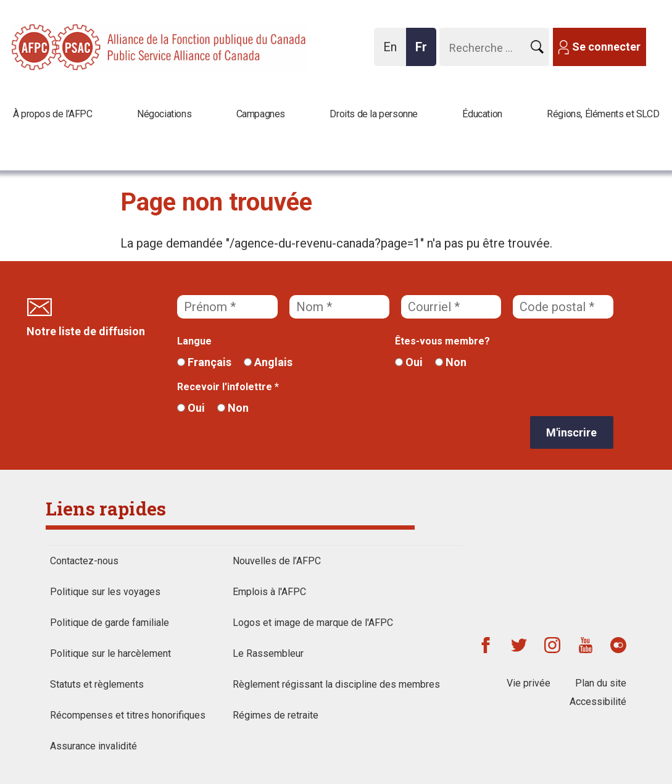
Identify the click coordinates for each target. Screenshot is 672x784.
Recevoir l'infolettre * (228, 387)
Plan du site (601, 683)
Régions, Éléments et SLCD (603, 114)
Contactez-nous (84, 561)
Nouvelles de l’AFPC (277, 561)
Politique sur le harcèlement (110, 653)
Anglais (268, 362)
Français (204, 362)
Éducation (482, 114)
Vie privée (529, 683)
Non (451, 362)
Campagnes (261, 114)
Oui (409, 362)
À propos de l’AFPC (53, 114)
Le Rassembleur (268, 653)
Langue (194, 341)
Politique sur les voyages (105, 592)
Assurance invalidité (93, 746)
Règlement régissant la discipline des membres (336, 684)
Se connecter (606, 47)
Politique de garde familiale (110, 623)
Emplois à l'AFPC (269, 592)
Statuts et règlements (97, 684)
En (393, 53)
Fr (425, 53)
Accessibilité (598, 702)
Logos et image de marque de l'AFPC (313, 623)
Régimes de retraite (276, 715)
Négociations (164, 114)
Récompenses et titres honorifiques (128, 715)
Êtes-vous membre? (442, 341)
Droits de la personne (374, 114)
